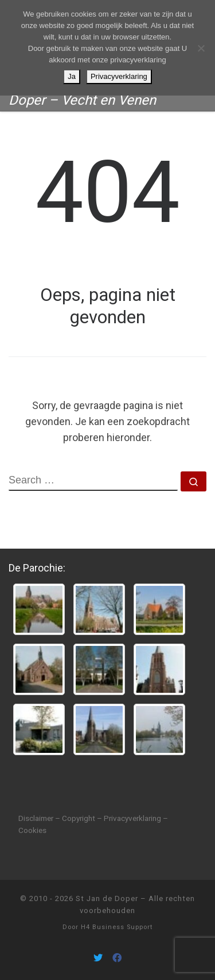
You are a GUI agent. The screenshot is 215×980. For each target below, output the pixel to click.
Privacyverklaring (119, 76)
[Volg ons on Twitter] (98, 958)
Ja (72, 76)
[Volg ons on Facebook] (117, 958)
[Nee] (201, 48)
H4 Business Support (117, 927)
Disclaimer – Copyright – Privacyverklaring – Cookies (93, 824)
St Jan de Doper (107, 898)
